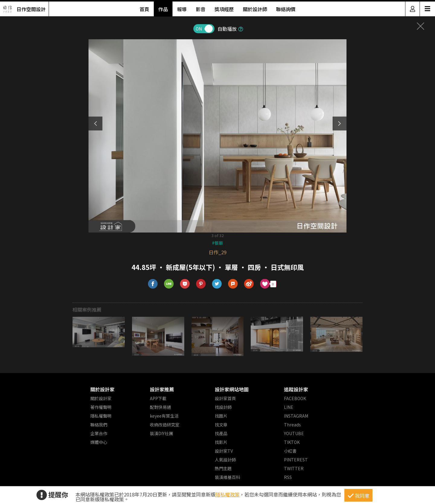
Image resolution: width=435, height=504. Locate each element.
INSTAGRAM (296, 416)
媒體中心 (99, 442)
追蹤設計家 (296, 389)
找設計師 (223, 407)
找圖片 (221, 416)
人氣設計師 (225, 460)
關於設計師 (255, 9)
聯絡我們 (99, 425)
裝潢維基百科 (227, 477)
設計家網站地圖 (232, 389)
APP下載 (158, 398)
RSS (288, 477)
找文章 (221, 425)
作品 (163, 9)
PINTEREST (296, 460)
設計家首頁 (225, 398)
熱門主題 (223, 468)
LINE (289, 407)
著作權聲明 (101, 407)
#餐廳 (217, 243)
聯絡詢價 (286, 9)
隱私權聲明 (101, 416)
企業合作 (99, 433)
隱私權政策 (227, 494)
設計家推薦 (162, 389)
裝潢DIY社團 (161, 433)
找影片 (221, 442)
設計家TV (224, 451)
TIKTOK (292, 442)
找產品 (221, 433)
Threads (292, 425)
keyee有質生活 (164, 416)
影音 (201, 9)
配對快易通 (160, 407)
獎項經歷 (224, 9)
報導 (182, 9)
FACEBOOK (295, 398)
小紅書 (290, 451)
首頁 (144, 9)
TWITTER (294, 468)
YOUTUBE (294, 433)
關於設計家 (102, 389)
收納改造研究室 (165, 425)
